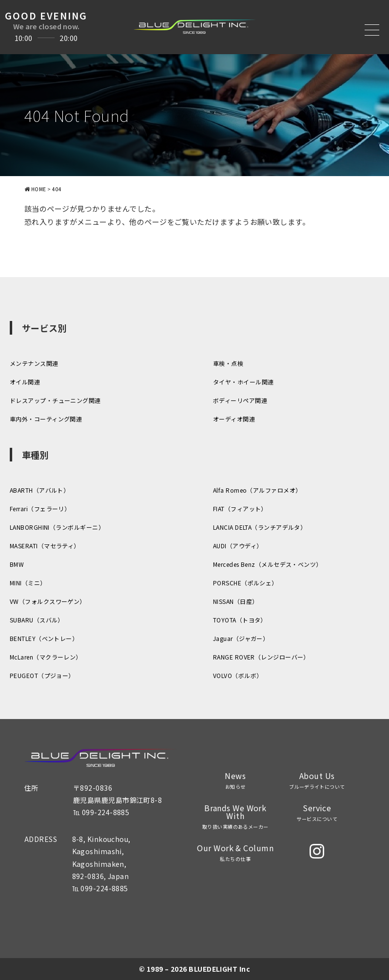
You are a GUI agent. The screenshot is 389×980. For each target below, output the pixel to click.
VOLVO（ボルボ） (238, 675)
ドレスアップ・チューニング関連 (55, 400)
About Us (317, 780)
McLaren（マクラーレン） (46, 657)
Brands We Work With (235, 817)
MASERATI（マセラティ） (45, 546)
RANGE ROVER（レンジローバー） (261, 657)
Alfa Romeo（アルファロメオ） (257, 490)
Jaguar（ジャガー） (241, 638)
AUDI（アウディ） (238, 546)
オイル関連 (25, 382)
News (235, 780)
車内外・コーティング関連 (46, 419)
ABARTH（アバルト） (39, 490)
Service (317, 813)
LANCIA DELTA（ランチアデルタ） (260, 527)
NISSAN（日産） (236, 601)
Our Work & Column (235, 853)
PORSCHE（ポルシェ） (245, 583)
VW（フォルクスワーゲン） (48, 601)
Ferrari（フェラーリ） (40, 509)
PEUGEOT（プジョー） (42, 675)
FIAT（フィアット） (240, 509)
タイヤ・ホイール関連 (243, 382)
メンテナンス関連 (34, 363)
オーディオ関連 (234, 419)
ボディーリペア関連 (240, 400)
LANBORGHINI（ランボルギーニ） (57, 527)
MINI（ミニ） (28, 583)
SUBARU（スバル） (37, 620)
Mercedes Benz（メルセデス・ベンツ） (268, 564)
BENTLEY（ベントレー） (44, 638)
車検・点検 (228, 363)
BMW (17, 564)
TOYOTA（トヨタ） (240, 620)
